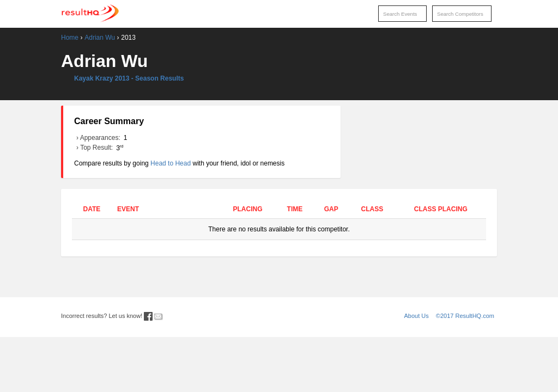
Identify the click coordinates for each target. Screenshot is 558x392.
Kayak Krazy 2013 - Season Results (129, 78)
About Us (417, 316)
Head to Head (171, 163)
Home (70, 38)
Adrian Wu (100, 38)
